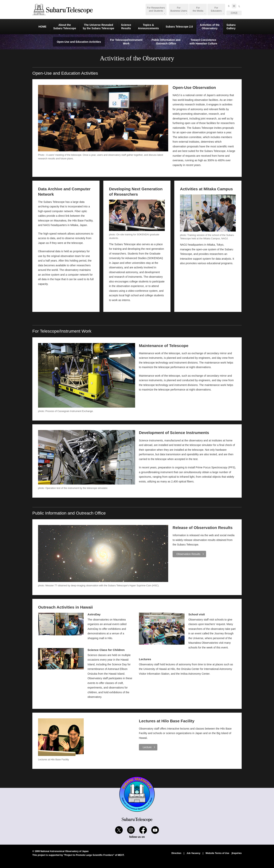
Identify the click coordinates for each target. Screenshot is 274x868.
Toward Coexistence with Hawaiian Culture (203, 42)
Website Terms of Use (217, 853)
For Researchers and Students (156, 9)
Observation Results (188, 554)
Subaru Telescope (63, 9)
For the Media (198, 9)
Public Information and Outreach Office (166, 42)
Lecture (147, 747)
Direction (176, 853)
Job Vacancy (193, 853)
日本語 (234, 13)
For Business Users (179, 9)
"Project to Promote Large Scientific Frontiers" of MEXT (94, 855)
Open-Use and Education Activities (79, 42)
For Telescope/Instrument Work (126, 42)
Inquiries (237, 853)
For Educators (216, 9)
